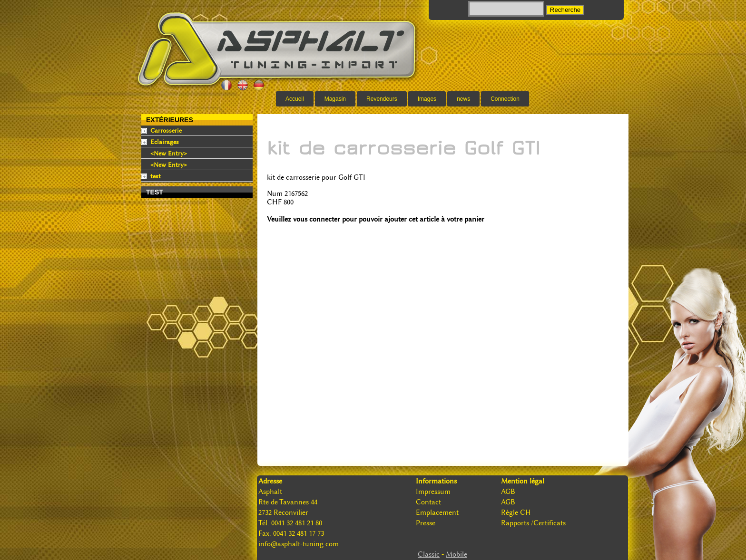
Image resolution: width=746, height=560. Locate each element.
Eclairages (165, 142)
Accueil (295, 99)
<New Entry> (169, 153)
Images (427, 99)
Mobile (456, 554)
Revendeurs (382, 99)
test (156, 176)
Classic (429, 554)
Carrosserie (166, 130)
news (463, 99)
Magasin (335, 99)
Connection (505, 99)
